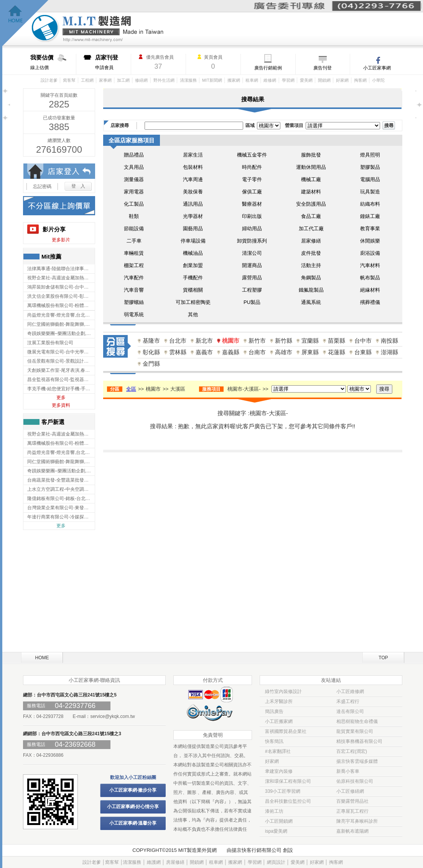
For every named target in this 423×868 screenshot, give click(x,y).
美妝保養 (193, 192)
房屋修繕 (175, 862)
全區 (131, 389)
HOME (42, 658)
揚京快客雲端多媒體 (357, 761)
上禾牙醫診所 (279, 701)
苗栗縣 (337, 341)
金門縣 (151, 364)
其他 (193, 314)
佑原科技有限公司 (355, 781)
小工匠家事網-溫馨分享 (133, 823)
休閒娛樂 (370, 241)
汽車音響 (134, 290)
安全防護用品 (311, 204)
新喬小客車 (348, 771)
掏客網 (360, 80)
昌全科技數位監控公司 (288, 801)
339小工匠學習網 (283, 791)
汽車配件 (134, 278)
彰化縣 (151, 352)
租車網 (252, 80)
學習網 (288, 80)
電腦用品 (370, 179)
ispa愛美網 (276, 831)
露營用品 (252, 278)
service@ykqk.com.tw (112, 716)
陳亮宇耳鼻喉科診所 (357, 821)
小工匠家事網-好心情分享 (133, 807)
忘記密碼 (42, 186)
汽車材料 (370, 265)
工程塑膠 (252, 290)
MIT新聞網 (212, 80)
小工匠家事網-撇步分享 (133, 790)
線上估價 (53, 62)
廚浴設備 (370, 253)
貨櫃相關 (193, 290)
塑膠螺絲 (134, 302)
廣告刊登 (323, 68)
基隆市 (151, 341)
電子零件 (252, 179)
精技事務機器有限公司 (359, 741)
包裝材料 (193, 167)
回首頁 (26, 23)
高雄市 (284, 352)
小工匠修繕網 (350, 791)
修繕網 (141, 80)
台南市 (257, 352)
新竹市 (257, 341)
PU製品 (252, 302)
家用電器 (134, 192)
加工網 (123, 80)
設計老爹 (49, 80)
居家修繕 (311, 241)
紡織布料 (370, 204)
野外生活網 (164, 80)
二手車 (134, 241)
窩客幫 (69, 80)
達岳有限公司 (350, 711)
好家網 (342, 80)
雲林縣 (178, 352)
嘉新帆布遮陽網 (352, 831)
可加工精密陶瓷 (193, 302)
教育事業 (370, 229)
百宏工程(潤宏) (352, 751)
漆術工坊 (274, 811)
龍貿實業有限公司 (355, 731)
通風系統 (311, 302)
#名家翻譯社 (278, 751)
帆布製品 (370, 278)
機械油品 (193, 253)
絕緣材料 (370, 290)
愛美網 (306, 80)
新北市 (204, 341)
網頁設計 (276, 862)
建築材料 (311, 192)
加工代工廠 (311, 229)
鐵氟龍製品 (311, 290)
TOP (383, 658)
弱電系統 (134, 314)
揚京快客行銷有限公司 (257, 850)
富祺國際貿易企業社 (286, 731)
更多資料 (61, 405)
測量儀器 (134, 179)
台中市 (363, 341)
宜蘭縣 (310, 341)
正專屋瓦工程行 (352, 811)
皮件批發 (311, 253)
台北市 (178, 341)
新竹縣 (284, 341)
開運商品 (252, 265)
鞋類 (134, 216)
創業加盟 (193, 265)
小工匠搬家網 (279, 721)
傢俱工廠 (252, 192)
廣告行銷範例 (268, 68)
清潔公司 (252, 253)
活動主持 (311, 265)
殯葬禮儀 (370, 302)
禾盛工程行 (348, 701)
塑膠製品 (370, 167)
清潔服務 (188, 80)
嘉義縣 (231, 352)
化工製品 (134, 204)
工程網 (87, 80)
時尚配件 (252, 167)
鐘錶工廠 (370, 216)
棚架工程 (134, 265)
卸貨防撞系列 (252, 241)
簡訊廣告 (274, 711)
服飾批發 (311, 155)
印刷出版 (252, 216)
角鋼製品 (311, 278)
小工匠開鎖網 (279, 821)
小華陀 (378, 80)
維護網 (154, 862)
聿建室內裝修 (279, 771)
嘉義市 (204, 352)
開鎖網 (324, 80)
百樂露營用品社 (352, 801)
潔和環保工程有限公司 (288, 781)
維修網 (270, 80)
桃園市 (231, 341)
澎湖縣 (389, 352)
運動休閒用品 (311, 167)
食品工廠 (311, 216)
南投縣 (389, 341)
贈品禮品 (134, 155)
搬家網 (234, 80)
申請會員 (113, 62)
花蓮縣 (337, 352)
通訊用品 (193, 204)
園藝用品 (193, 229)
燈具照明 (370, 155)
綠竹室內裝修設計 (283, 691)
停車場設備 (193, 241)
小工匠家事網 (377, 68)
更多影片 (61, 240)
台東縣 (363, 352)
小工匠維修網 (350, 691)
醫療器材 (252, 204)
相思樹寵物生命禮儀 (357, 721)
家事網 (105, 80)
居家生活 (193, 155)
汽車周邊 (193, 179)
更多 (61, 398)
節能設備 (134, 229)
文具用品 (134, 167)
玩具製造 (370, 192)
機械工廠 (311, 179)
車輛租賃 (134, 253)
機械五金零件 (252, 155)
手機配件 (193, 278)
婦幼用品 (252, 229)
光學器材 (193, 216)
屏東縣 (310, 352)
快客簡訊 (274, 741)
